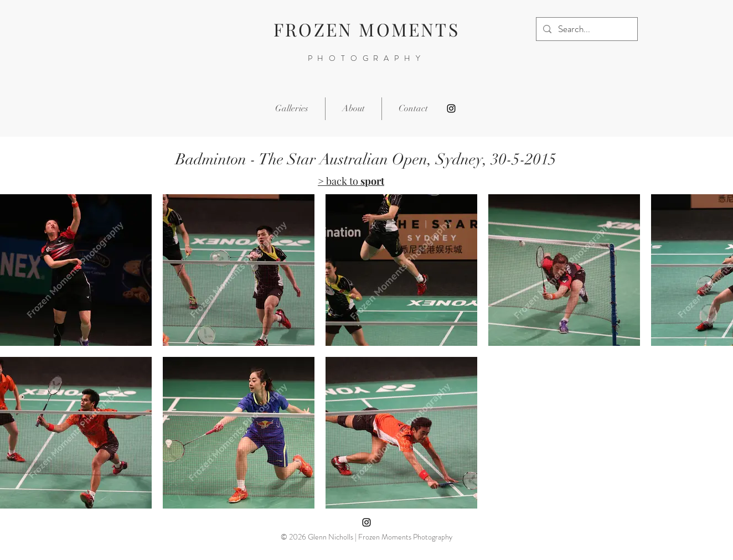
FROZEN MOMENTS (366, 29)
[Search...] (586, 29)
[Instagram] (451, 108)
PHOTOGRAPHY (367, 58)
